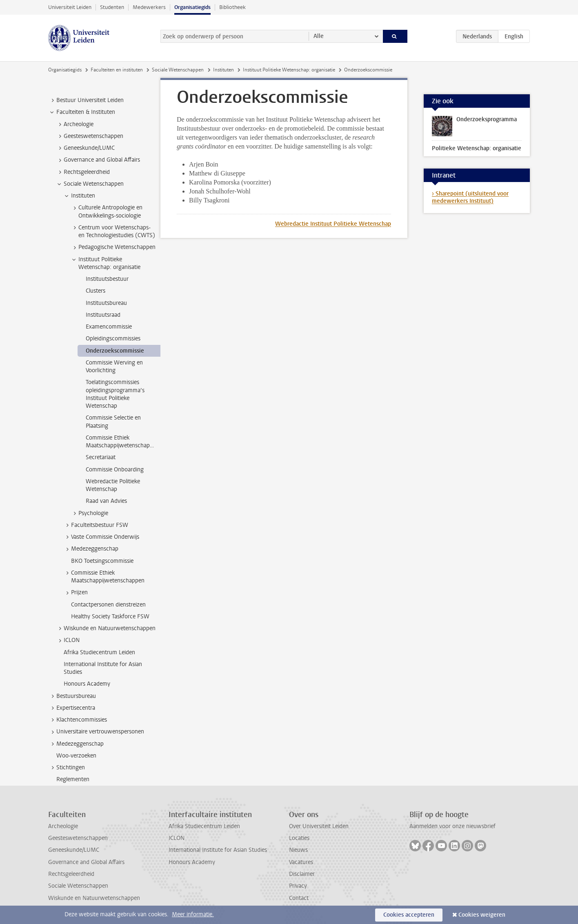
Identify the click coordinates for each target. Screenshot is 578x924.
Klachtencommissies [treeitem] (78, 720)
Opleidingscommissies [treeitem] (113, 339)
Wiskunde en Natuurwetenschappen (94, 898)
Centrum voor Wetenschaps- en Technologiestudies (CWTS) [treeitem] (113, 231)
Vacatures (301, 862)
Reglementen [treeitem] (73, 779)
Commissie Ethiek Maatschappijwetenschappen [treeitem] (122, 442)
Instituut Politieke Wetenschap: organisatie (289, 70)
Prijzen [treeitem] (76, 593)
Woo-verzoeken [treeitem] (76, 756)
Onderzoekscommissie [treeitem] (115, 351)
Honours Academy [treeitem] (87, 684)
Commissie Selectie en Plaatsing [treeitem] (113, 422)
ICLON (177, 838)
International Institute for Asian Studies (218, 850)
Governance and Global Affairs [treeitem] (98, 160)
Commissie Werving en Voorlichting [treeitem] (114, 366)
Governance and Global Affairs (86, 862)
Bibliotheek (232, 7)
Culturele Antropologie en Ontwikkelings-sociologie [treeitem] (107, 211)
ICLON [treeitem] (68, 640)
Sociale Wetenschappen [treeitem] (90, 184)
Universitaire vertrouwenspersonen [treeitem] (96, 732)
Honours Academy (192, 862)
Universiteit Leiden (70, 7)
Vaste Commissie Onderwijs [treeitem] (101, 537)
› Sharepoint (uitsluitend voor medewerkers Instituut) (470, 197)
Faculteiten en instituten (117, 70)
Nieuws (298, 850)
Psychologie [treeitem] (89, 513)
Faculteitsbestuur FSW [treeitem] (96, 525)
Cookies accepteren (409, 915)
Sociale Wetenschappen (178, 70)
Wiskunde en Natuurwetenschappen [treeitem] (106, 629)
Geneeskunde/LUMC (74, 850)
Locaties (299, 838)
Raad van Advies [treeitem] (106, 501)
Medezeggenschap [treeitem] (91, 549)
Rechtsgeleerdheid (71, 874)
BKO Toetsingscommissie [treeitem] (102, 561)
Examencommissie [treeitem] (109, 327)
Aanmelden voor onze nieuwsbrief (452, 826)
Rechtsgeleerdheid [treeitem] (83, 172)
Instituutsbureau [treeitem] (106, 303)
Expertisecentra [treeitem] (72, 708)
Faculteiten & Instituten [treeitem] (82, 112)
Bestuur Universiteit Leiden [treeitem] (86, 100)
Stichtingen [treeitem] (67, 768)
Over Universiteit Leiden (319, 826)
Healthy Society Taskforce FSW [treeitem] (110, 616)
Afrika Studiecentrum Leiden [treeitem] (99, 652)
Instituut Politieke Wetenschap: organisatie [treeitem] (106, 263)
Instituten (223, 70)
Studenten (112, 7)
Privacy (298, 886)
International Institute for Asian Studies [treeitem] (103, 668)
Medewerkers (149, 7)
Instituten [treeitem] (79, 196)
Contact (299, 898)
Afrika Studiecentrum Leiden (204, 826)
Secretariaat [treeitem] (101, 457)
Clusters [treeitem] (96, 291)
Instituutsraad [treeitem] (103, 315)
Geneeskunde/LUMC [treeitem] (85, 148)
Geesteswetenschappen (78, 838)
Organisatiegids (192, 7)
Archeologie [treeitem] (75, 124)
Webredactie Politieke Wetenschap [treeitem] (113, 485)
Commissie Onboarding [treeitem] (115, 470)
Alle (319, 36)
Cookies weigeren (482, 915)
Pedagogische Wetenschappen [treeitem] (113, 247)
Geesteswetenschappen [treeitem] (90, 136)
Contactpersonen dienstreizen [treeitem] (108, 605)
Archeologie (63, 826)
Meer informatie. (193, 914)
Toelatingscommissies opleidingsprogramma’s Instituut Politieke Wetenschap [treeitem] (115, 394)
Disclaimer (302, 874)
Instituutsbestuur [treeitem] (107, 279)
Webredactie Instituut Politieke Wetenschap (333, 224)
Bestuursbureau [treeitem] (72, 696)
